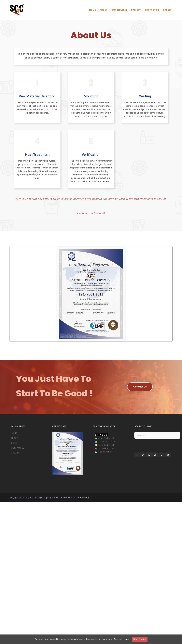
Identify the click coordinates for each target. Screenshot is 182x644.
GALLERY (136, 10)
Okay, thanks (140, 639)
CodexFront (82, 497)
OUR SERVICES (119, 10)
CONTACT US (152, 10)
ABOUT (104, 10)
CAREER (167, 10)
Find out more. (121, 639)
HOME (92, 10)
